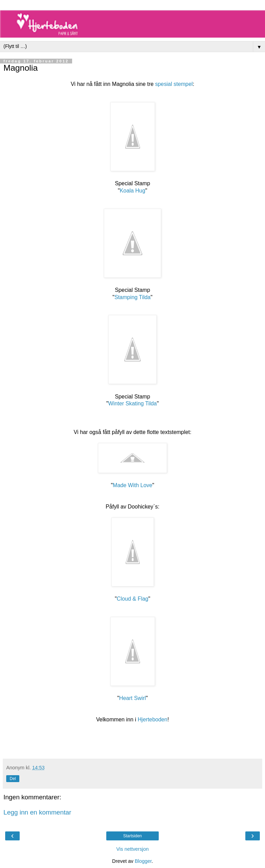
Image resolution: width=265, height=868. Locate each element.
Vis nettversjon (132, 849)
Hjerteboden (153, 719)
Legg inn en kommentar (37, 812)
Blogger (143, 861)
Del (13, 779)
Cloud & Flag (132, 599)
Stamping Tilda (133, 297)
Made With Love (132, 485)
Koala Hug (132, 191)
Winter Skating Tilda (133, 403)
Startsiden (132, 836)
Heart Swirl (132, 698)
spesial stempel (174, 84)
